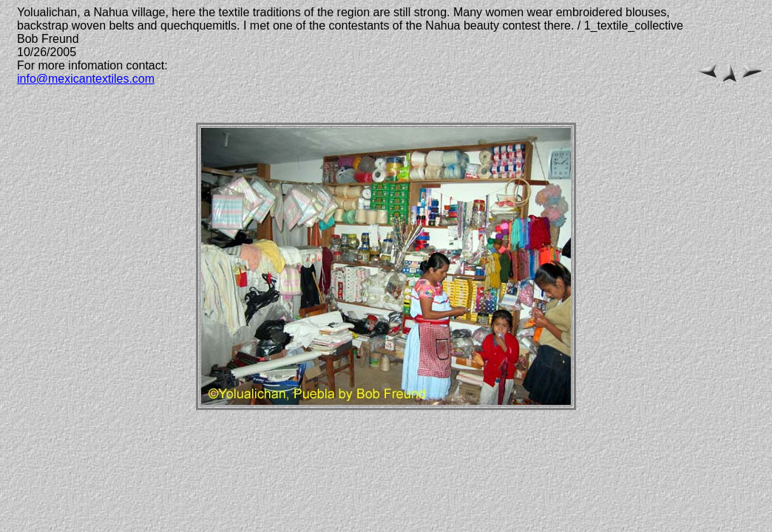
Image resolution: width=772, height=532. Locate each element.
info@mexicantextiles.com (86, 79)
